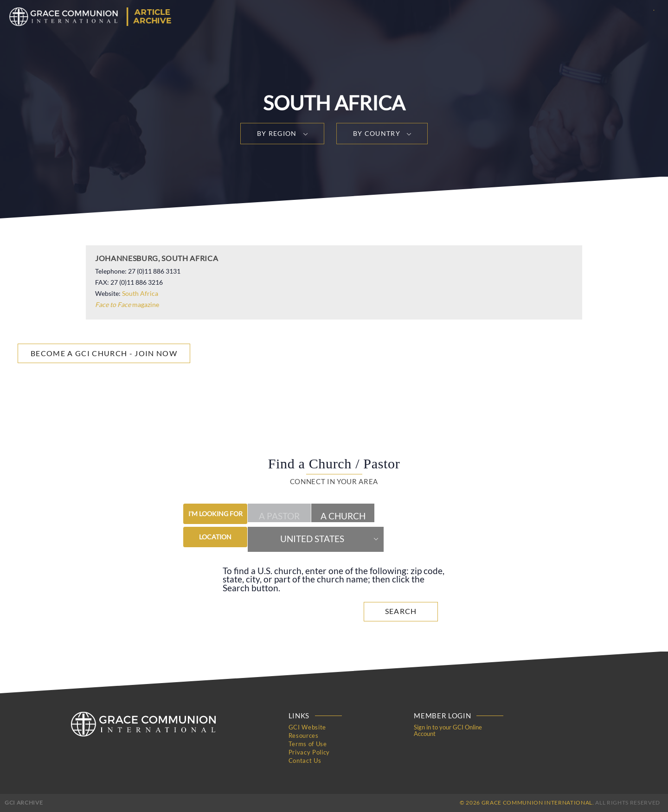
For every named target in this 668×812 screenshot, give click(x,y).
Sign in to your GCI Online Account (448, 730)
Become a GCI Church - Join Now (104, 353)
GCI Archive (24, 802)
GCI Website (307, 727)
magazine (127, 304)
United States (312, 539)
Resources (304, 735)
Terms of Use (308, 744)
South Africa (140, 293)
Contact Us (305, 761)
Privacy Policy (309, 752)
